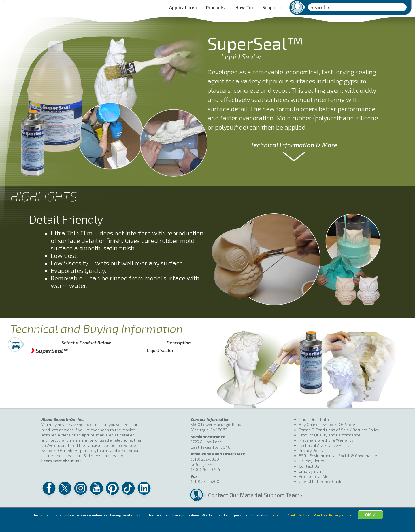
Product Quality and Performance (330, 435)
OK (378, 524)
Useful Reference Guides (322, 481)
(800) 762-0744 (205, 469)
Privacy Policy (311, 450)
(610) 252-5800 (205, 459)
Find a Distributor (315, 419)
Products (216, 7)
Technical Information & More (294, 145)
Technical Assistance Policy (324, 445)
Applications (183, 7)
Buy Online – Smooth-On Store (327, 424)
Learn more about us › (61, 461)
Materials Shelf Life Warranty (326, 440)
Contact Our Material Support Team (253, 495)
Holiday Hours (312, 461)
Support (272, 7)
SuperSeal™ (50, 351)
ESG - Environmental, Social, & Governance (338, 456)
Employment (311, 471)
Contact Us (309, 466)
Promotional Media (316, 476)
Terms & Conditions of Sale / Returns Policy (339, 430)
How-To (245, 7)
